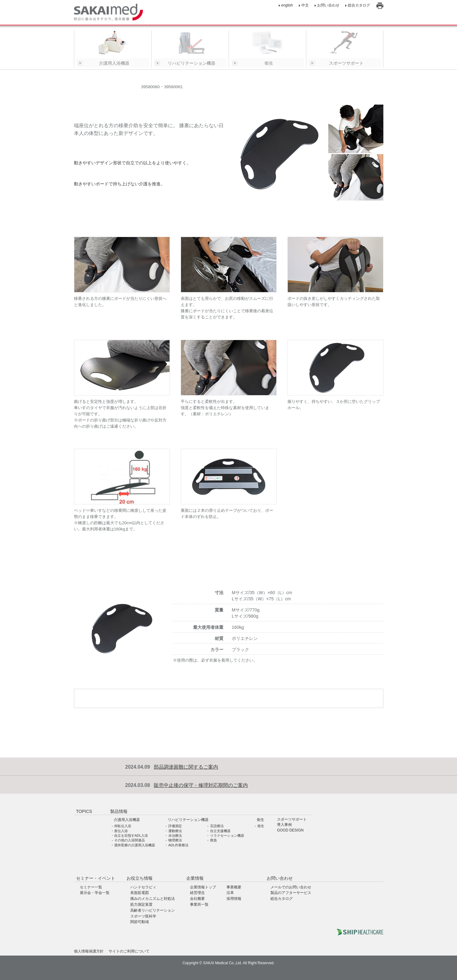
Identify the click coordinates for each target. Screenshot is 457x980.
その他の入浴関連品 (129, 840)
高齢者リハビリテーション (153, 910)
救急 (213, 840)
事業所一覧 (199, 904)
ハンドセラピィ (143, 887)
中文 (305, 5)
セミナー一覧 (91, 887)
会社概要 (197, 899)
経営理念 (197, 893)
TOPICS (84, 811)
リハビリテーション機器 (188, 820)
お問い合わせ (328, 5)
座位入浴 (121, 831)
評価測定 (175, 826)
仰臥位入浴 (123, 826)
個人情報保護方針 (89, 951)
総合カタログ (359, 5)
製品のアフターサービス (291, 893)
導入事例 (284, 825)
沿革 (230, 893)
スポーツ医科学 (143, 916)
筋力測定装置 (141, 904)
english (287, 5)
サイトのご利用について (129, 951)
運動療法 (175, 831)
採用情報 (234, 899)
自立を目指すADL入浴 (131, 835)
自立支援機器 (220, 831)
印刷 (380, 6)
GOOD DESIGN (290, 830)
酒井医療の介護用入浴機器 (135, 845)
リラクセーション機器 (227, 835)
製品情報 (119, 811)
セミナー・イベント (96, 878)
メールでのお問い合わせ (291, 887)
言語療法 (217, 826)
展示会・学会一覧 (95, 893)
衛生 (261, 820)
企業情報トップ (203, 887)
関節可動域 (140, 922)
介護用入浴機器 (127, 820)
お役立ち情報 (140, 878)
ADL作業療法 (178, 845)
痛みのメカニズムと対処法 (153, 899)
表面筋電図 (140, 893)
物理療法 (175, 840)
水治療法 (175, 835)
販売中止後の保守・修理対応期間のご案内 (201, 785)
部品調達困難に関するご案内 (186, 767)
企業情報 (195, 878)
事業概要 (234, 887)
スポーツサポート (292, 820)
